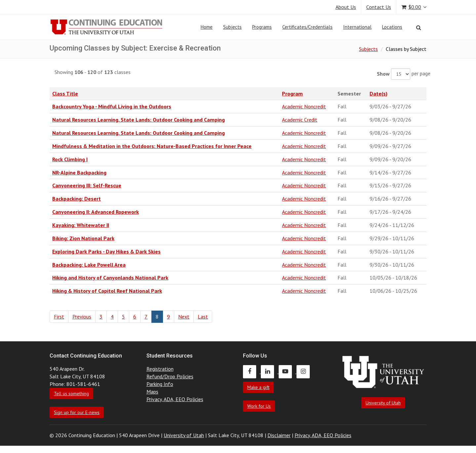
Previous (82, 317)
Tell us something (71, 394)
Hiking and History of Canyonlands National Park (110, 278)
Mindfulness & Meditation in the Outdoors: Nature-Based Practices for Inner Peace (152, 146)
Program (292, 94)
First (59, 317)
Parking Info (160, 384)
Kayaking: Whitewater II (81, 225)
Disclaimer (279, 435)
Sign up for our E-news (77, 412)
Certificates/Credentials (307, 27)
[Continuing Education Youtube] (288, 371)
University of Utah (383, 403)
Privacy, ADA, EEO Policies (175, 399)
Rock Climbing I (70, 159)
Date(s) (378, 94)
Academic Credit (300, 120)
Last (203, 317)
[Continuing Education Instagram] (305, 371)
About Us (346, 7)
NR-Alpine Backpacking (79, 172)
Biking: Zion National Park (83, 238)
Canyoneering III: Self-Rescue (87, 185)
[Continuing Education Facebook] (252, 371)
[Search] (419, 27)
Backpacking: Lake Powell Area (89, 265)
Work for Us (259, 406)
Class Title (65, 94)
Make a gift (258, 387)
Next (184, 317)
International (357, 27)
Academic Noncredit (304, 106)
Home (207, 27)
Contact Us (379, 7)
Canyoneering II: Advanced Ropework (96, 212)
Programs (262, 27)
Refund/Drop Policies (170, 376)
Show (383, 74)
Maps (152, 392)
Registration (160, 369)
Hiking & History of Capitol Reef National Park (107, 291)
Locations (392, 27)
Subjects (232, 27)
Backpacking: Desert (77, 199)
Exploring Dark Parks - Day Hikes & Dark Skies (106, 251)
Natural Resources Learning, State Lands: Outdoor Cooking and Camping (139, 120)
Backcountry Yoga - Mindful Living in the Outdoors (112, 106)
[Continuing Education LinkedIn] (270, 371)
